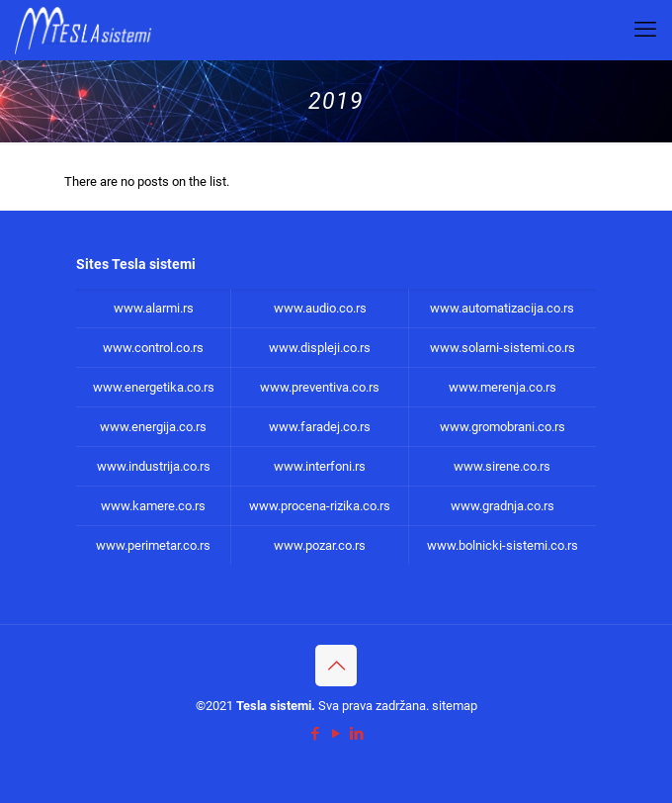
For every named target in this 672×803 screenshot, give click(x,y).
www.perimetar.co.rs (153, 545)
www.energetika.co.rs (154, 387)
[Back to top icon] (336, 666)
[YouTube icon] (336, 734)
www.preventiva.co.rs (320, 387)
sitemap (455, 706)
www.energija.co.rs (153, 427)
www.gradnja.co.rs (503, 506)
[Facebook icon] (316, 734)
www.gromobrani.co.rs (503, 427)
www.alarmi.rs (154, 308)
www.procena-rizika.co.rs (320, 506)
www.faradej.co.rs (320, 427)
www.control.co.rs (153, 348)
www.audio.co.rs (320, 308)
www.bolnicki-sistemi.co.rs (503, 545)
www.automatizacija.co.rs (502, 308)
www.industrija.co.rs (154, 466)
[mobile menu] (645, 30)
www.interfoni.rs (320, 466)
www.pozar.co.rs (320, 545)
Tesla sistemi (274, 706)
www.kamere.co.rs (153, 506)
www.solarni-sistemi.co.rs (503, 348)
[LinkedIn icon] (357, 734)
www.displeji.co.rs (320, 348)
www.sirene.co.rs (502, 466)
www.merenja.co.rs (503, 387)
